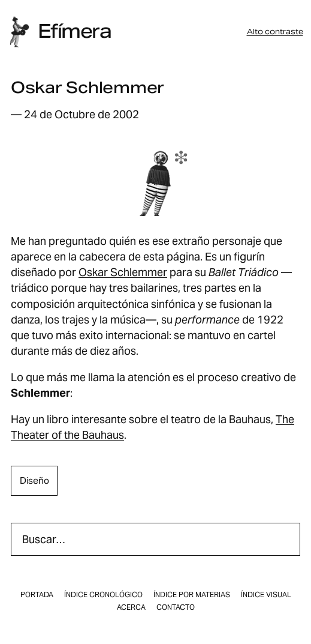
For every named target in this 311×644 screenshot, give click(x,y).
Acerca (131, 607)
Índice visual (266, 595)
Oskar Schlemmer (123, 272)
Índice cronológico (103, 595)
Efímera (74, 31)
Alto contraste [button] (275, 32)
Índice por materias (192, 595)
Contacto (176, 607)
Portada (37, 595)
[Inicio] (19, 32)
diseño (34, 480)
